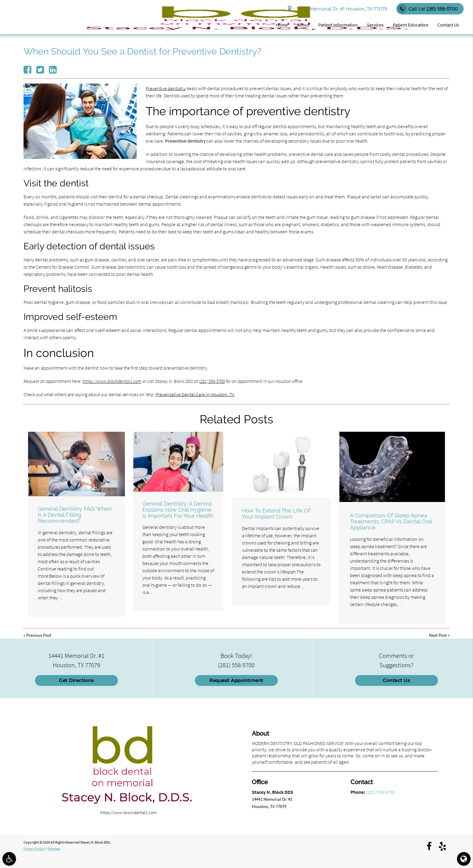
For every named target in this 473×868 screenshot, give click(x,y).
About (303, 25)
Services (375, 25)
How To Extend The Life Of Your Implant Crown (276, 514)
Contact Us (448, 25)
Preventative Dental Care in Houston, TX (195, 394)
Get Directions (76, 680)
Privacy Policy (34, 849)
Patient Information (338, 25)
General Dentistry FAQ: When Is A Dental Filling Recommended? (75, 515)
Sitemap (54, 849)
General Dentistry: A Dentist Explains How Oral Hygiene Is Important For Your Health (178, 510)
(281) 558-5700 (212, 381)
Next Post (438, 635)
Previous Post (39, 635)
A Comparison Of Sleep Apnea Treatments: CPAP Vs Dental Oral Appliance (391, 521)
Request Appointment (236, 680)
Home (282, 25)
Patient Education (411, 25)
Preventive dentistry (166, 88)
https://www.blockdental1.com (112, 381)
